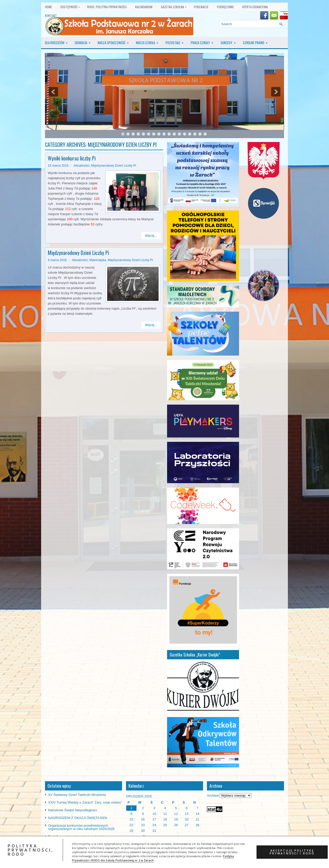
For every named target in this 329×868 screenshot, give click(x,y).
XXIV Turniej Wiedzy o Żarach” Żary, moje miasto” (85, 802)
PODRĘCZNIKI (225, 7)
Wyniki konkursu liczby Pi (72, 158)
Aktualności (81, 166)
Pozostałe (176, 41)
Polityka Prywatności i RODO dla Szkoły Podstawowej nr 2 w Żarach (153, 858)
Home (48, 7)
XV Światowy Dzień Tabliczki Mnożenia (77, 795)
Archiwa (213, 795)
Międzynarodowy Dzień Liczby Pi (113, 166)
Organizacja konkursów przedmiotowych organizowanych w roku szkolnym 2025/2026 (81, 827)
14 (190, 134)
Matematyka (98, 260)
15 (195, 134)
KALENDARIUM (144, 7)
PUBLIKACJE (201, 7)
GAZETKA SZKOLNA (175, 6)
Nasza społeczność (115, 41)
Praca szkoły (204, 41)
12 (179, 134)
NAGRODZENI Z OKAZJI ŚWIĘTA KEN (77, 818)
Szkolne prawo (257, 41)
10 (169, 134)
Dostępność (71, 6)
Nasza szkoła (149, 41)
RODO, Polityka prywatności (107, 7)
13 (185, 134)
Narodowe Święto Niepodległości (72, 810)
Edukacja (84, 41)
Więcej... (151, 236)
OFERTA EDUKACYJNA (255, 7)
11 (174, 134)
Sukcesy (230, 41)
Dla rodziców (58, 41)
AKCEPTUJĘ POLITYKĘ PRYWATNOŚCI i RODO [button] (292, 852)
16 (200, 134)
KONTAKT (51, 16)
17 (205, 134)
